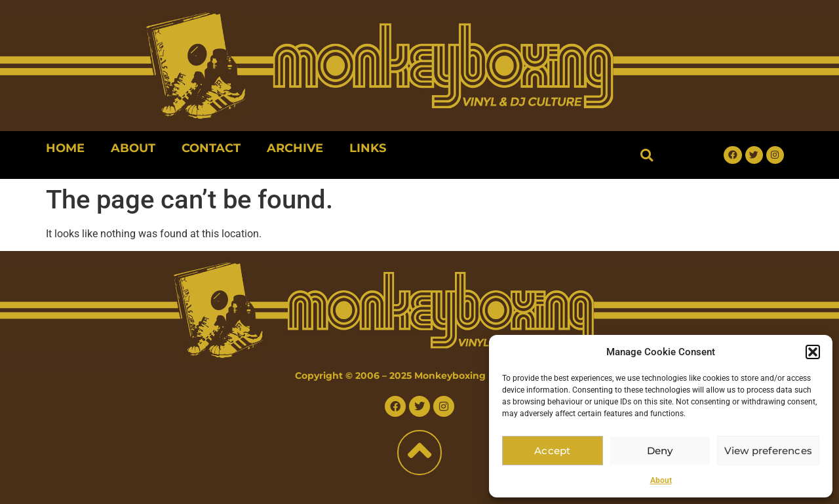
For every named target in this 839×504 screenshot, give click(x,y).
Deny (661, 451)
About (661, 480)
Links (368, 148)
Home (65, 148)
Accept (553, 451)
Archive (295, 148)
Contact (211, 148)
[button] (813, 352)
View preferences (769, 451)
